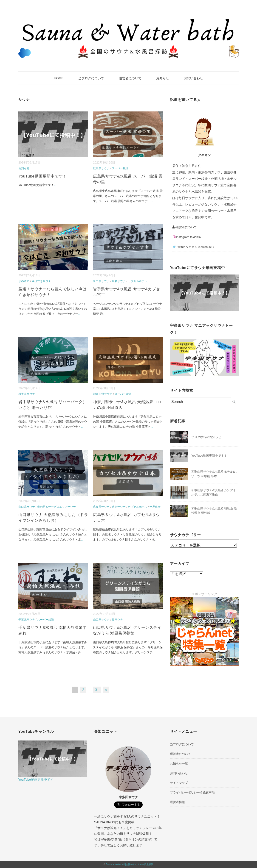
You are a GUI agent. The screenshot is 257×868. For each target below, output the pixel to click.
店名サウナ (119, 281)
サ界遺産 (24, 281)
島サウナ (117, 620)
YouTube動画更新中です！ (42, 176)
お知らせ (163, 78)
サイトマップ (179, 783)
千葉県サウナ (27, 620)
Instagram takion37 (187, 237)
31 (97, 690)
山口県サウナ (27, 507)
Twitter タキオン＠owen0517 (193, 247)
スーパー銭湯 (120, 168)
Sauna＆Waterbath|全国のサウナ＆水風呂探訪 (130, 864)
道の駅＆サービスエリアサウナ (56, 507)
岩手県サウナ (101, 281)
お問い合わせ (193, 78)
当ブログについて (91, 78)
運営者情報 (177, 802)
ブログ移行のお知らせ (206, 437)
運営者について (130, 78)
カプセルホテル (138, 281)
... (55, 185)
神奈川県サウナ (103, 394)
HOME (59, 78)
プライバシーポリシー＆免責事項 (192, 792)
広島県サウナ (101, 168)
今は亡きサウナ (41, 281)
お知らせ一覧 (179, 764)
